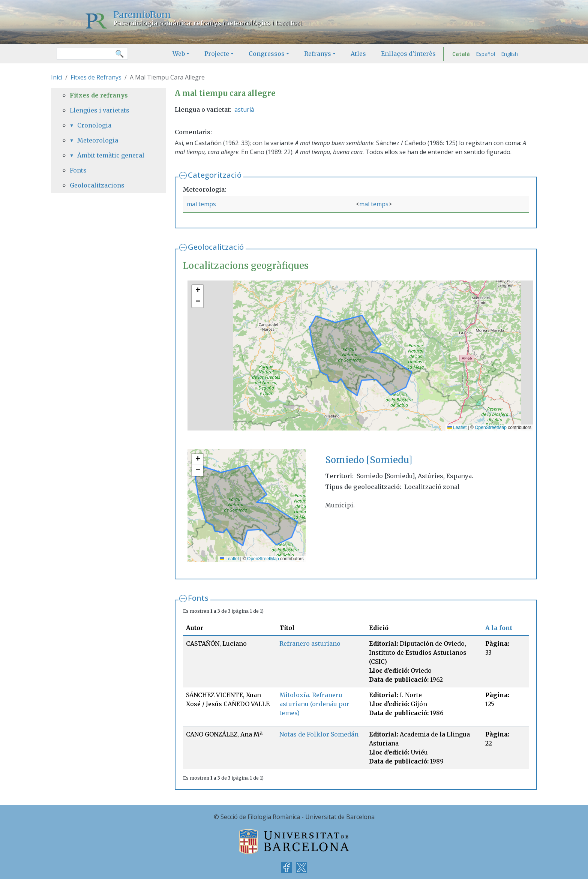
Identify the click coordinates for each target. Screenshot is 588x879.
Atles (358, 54)
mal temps (201, 204)
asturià (244, 109)
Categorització (215, 175)
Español (485, 54)
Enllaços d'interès (408, 54)
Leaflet (457, 427)
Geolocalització (216, 247)
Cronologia (94, 125)
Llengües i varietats (100, 110)
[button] (198, 291)
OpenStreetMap (491, 427)
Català (461, 54)
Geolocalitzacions (97, 185)
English (509, 54)
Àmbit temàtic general (111, 155)
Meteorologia (98, 140)
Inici (57, 77)
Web (179, 54)
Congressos (267, 54)
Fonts (198, 598)
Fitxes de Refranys (96, 77)
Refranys (318, 54)
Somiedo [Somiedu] (369, 460)
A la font (499, 628)
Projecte (217, 54)
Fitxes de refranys (99, 95)
